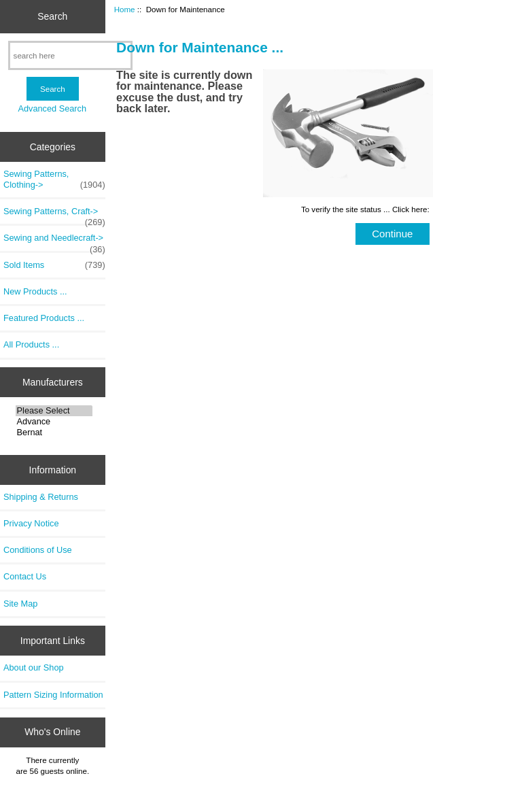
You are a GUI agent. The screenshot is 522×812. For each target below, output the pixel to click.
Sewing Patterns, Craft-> (54, 215)
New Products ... (35, 291)
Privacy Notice (31, 523)
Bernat (54, 433)
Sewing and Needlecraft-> (54, 241)
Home (125, 9)
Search (52, 16)
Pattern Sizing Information (53, 695)
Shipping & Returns (41, 497)
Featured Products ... (44, 318)
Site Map (20, 604)
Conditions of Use (38, 550)
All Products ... (31, 344)
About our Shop (34, 667)
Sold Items (54, 265)
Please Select (54, 411)
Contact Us (25, 576)
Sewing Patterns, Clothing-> (54, 180)
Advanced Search (52, 108)
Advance (54, 422)
